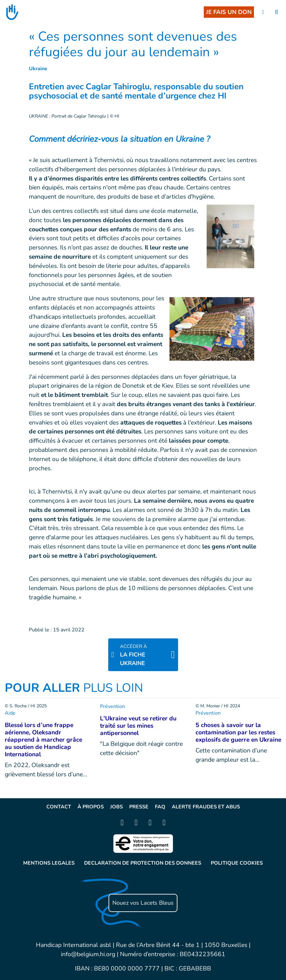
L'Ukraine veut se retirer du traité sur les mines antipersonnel (138, 726)
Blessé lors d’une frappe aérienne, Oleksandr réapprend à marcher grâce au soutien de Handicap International (43, 740)
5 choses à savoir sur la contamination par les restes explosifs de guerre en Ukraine (238, 732)
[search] (276, 12)
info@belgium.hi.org (88, 954)
